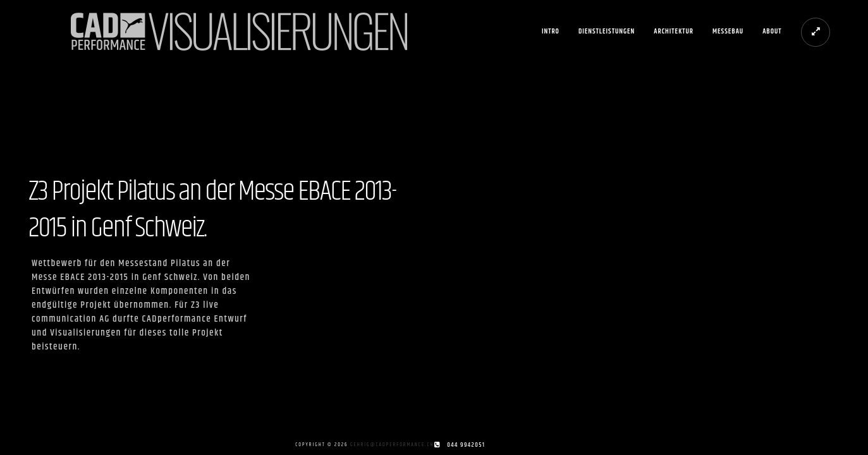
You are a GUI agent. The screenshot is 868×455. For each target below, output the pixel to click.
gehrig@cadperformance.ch (392, 445)
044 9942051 (466, 445)
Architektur (674, 31)
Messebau (728, 31)
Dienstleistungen (607, 31)
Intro (551, 31)
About (772, 31)
